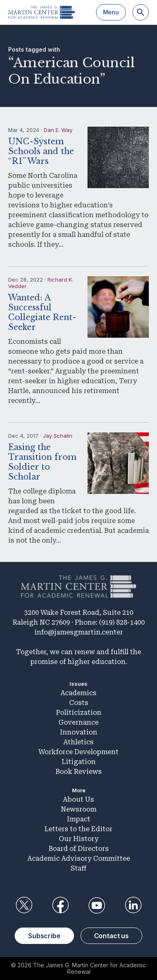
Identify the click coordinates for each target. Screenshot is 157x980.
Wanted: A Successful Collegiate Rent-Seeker (42, 312)
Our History (79, 839)
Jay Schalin (58, 436)
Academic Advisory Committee (79, 858)
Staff (78, 868)
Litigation (79, 762)
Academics (78, 693)
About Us (78, 799)
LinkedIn (133, 905)
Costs (79, 703)
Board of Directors (79, 849)
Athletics (78, 742)
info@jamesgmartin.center (79, 632)
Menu (111, 12)
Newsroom (79, 809)
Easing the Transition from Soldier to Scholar (42, 462)
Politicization (79, 713)
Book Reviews (79, 772)
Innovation (79, 732)
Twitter (24, 905)
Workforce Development (78, 752)
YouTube (97, 905)
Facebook (60, 905)
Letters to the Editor (78, 829)
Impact (79, 819)
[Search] (141, 12)
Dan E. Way (58, 130)
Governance (78, 722)
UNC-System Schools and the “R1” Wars (41, 151)
